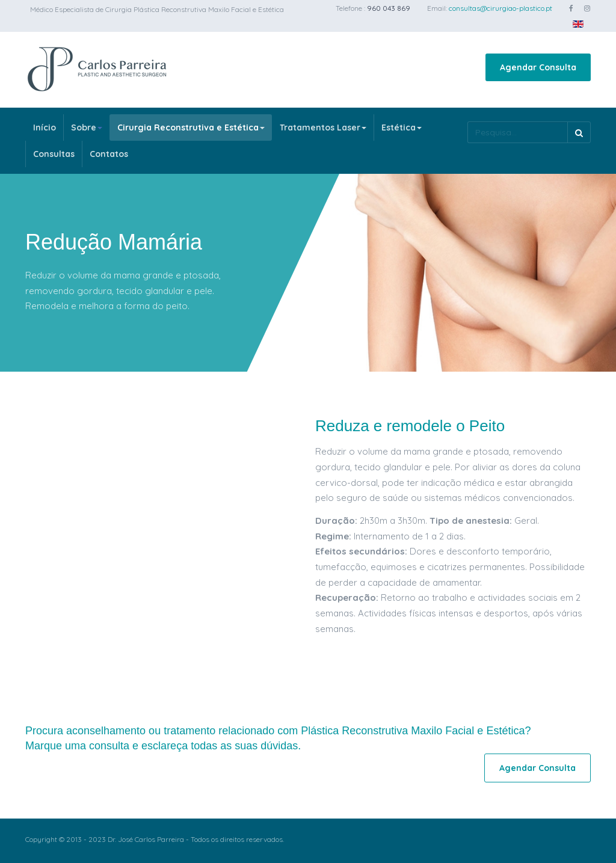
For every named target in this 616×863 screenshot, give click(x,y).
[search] (517, 132)
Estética (402, 127)
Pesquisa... (468, 122)
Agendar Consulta (538, 67)
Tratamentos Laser (323, 127)
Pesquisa (579, 132)
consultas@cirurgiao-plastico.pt (500, 8)
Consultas (54, 154)
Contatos (109, 154)
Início (45, 127)
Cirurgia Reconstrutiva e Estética (191, 127)
